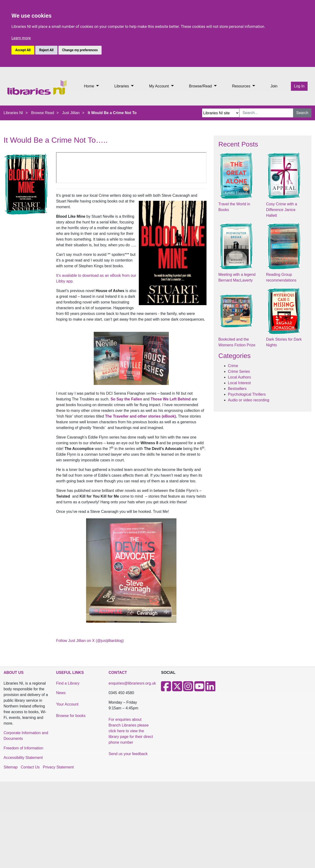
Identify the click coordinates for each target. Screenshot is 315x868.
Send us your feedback (128, 754)
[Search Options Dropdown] (221, 113)
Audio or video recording (249, 400)
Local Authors (240, 377)
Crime (233, 366)
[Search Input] (266, 113)
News (61, 693)
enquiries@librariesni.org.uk (132, 683)
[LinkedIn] (210, 689)
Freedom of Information (23, 748)
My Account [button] (159, 86)
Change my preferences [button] (80, 50)
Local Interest (239, 383)
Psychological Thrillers (247, 394)
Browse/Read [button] (201, 86)
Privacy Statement (58, 767)
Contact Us (30, 767)
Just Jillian (71, 113)
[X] (177, 689)
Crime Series (239, 371)
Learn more (21, 38)
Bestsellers (237, 389)
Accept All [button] (23, 50)
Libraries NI (13, 113)
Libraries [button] (122, 86)
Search (302, 113)
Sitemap (11, 767)
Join (274, 86)
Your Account (67, 704)
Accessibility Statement (23, 758)
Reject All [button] (46, 50)
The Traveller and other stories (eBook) (141, 416)
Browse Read (43, 113)
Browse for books (71, 716)
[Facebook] (166, 689)
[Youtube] (199, 689)
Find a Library (68, 683)
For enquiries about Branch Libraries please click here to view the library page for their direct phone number (131, 731)
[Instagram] (188, 689)
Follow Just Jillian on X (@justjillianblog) (90, 641)
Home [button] (90, 86)
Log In (299, 86)
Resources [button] (242, 86)
